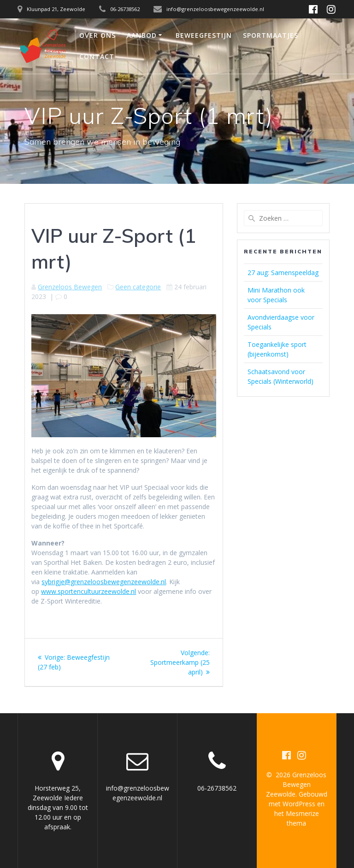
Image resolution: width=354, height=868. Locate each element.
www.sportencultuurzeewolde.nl (88, 591)
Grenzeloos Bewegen (70, 287)
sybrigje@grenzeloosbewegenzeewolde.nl (104, 582)
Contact (97, 56)
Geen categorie (138, 287)
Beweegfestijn (204, 35)
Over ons (97, 35)
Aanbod (142, 35)
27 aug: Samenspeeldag (283, 273)
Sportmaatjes (271, 35)
